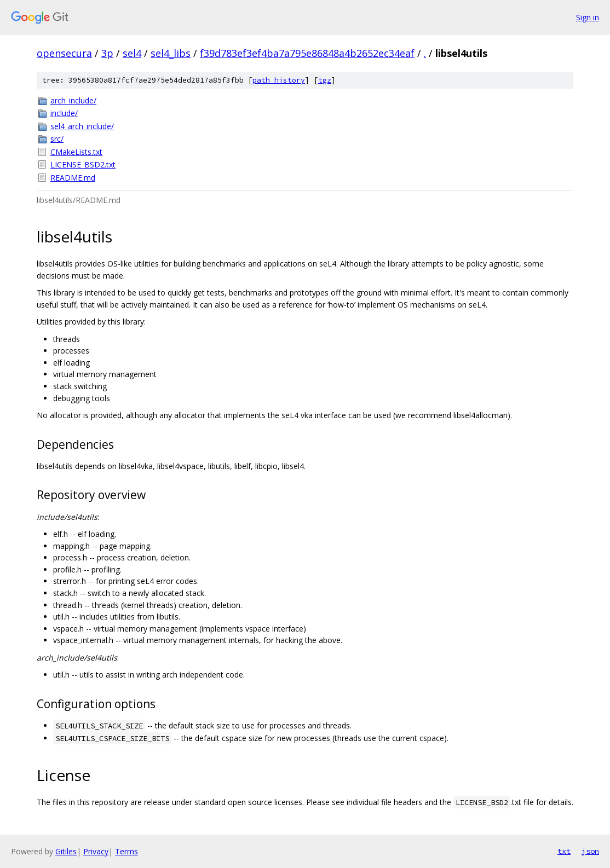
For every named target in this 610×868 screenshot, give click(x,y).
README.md (73, 178)
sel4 (132, 53)
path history (279, 80)
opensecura (64, 53)
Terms (126, 851)
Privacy (96, 851)
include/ (64, 113)
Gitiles (66, 851)
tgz (325, 80)
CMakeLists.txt (76, 152)
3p (107, 53)
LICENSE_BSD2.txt (83, 164)
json (590, 851)
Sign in (588, 17)
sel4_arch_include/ (82, 126)
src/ (57, 139)
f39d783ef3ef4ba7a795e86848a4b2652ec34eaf (307, 53)
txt (564, 851)
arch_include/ (73, 100)
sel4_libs (171, 53)
